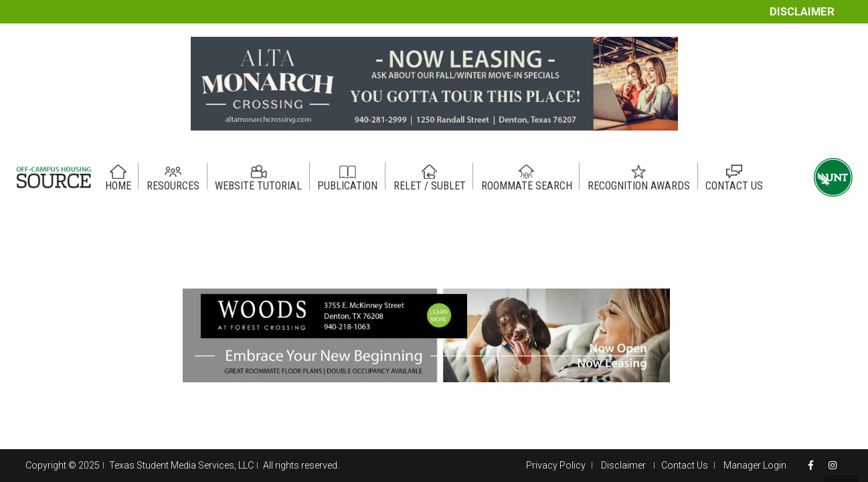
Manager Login (755, 465)
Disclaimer (802, 12)
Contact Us (685, 465)
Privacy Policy (556, 465)
